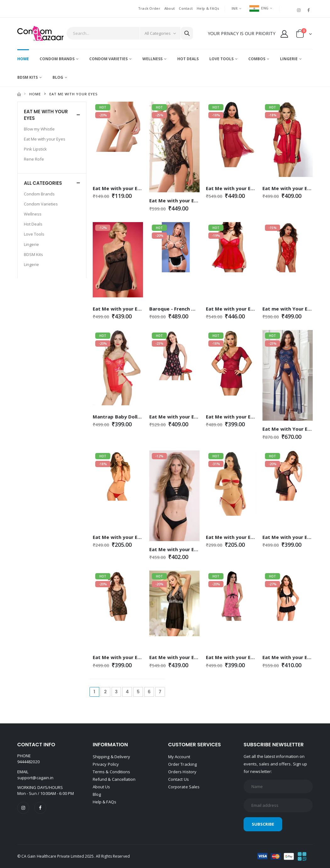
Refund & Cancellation (114, 779)
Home (23, 59)
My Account (179, 757)
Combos (257, 59)
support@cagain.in (35, 778)
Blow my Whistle (39, 129)
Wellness (152, 59)
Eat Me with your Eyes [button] (46, 115)
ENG (259, 8)
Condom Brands (57, 59)
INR (235, 8)
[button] (304, 35)
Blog (58, 77)
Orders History (182, 772)
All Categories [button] (43, 183)
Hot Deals (188, 59)
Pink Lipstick (35, 149)
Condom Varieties (108, 59)
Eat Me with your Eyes (45, 139)
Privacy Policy (106, 764)
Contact (186, 8)
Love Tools (221, 59)
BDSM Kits (27, 77)
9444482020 (28, 762)
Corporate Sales (184, 787)
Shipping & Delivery (111, 757)
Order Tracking (182, 764)
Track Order (149, 8)
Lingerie (289, 59)
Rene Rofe (34, 159)
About (170, 8)
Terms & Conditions (111, 772)
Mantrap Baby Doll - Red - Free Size (135, 417)
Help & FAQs (208, 8)
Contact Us (179, 779)
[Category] (160, 33)
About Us (102, 787)
